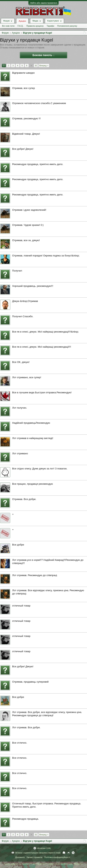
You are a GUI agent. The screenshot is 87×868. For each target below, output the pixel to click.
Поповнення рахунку (67, 26)
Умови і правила (34, 857)
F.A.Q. (20, 26)
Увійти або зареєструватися (43, 3)
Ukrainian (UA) (44, 848)
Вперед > (44, 66)
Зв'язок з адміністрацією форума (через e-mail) (38, 853)
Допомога (20, 857)
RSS (73, 853)
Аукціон (22, 21)
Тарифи (51, 26)
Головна (64, 853)
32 (36, 66)
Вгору (69, 853)
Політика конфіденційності (57, 857)
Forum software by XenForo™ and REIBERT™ (43, 864)
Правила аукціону (35, 26)
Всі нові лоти (8, 26)
